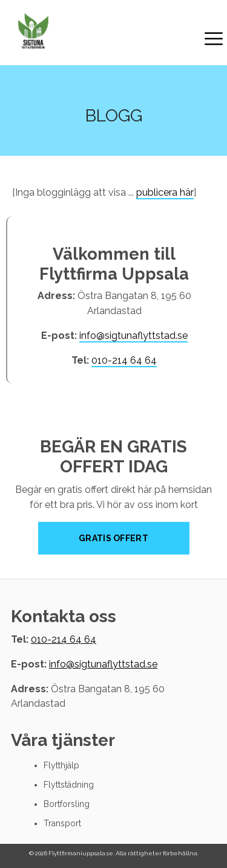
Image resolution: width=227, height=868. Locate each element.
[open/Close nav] (214, 40)
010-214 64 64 (124, 360)
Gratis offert (113, 538)
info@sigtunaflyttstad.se (133, 336)
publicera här (165, 192)
